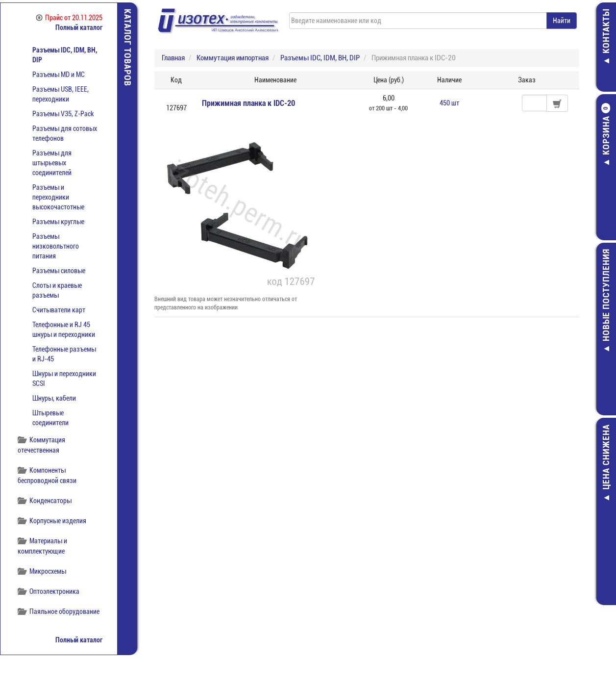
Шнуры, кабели (54, 398)
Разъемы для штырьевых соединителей (52, 163)
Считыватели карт (59, 310)
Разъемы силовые (59, 271)
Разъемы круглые (58, 222)
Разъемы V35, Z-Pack (63, 114)
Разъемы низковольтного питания (56, 246)
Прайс (69, 18)
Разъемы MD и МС (59, 75)
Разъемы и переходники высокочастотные (58, 197)
